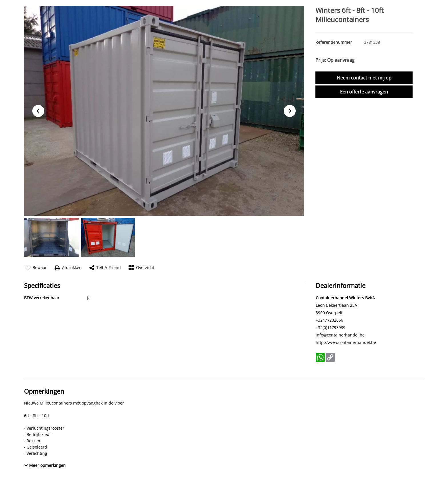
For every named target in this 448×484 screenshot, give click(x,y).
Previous (37, 110)
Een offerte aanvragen (364, 92)
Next (292, 111)
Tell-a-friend (105, 268)
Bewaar (36, 268)
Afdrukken (68, 268)
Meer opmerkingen (45, 465)
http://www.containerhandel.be (346, 342)
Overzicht (141, 268)
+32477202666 (329, 320)
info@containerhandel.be (340, 335)
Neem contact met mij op (364, 78)
